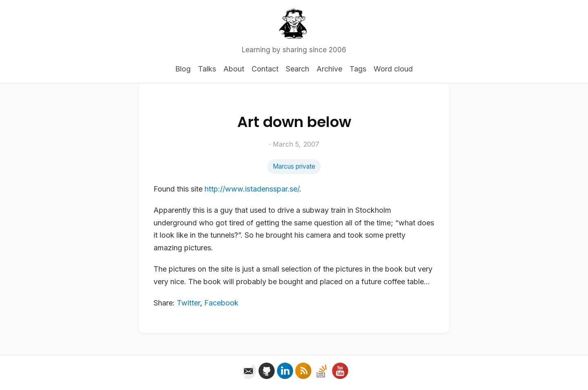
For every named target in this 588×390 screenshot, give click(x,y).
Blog (183, 69)
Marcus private (294, 166)
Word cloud (393, 69)
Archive (329, 69)
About (234, 69)
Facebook (221, 303)
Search (297, 69)
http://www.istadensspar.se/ (252, 189)
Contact (265, 69)
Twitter (188, 303)
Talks (207, 69)
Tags (358, 69)
